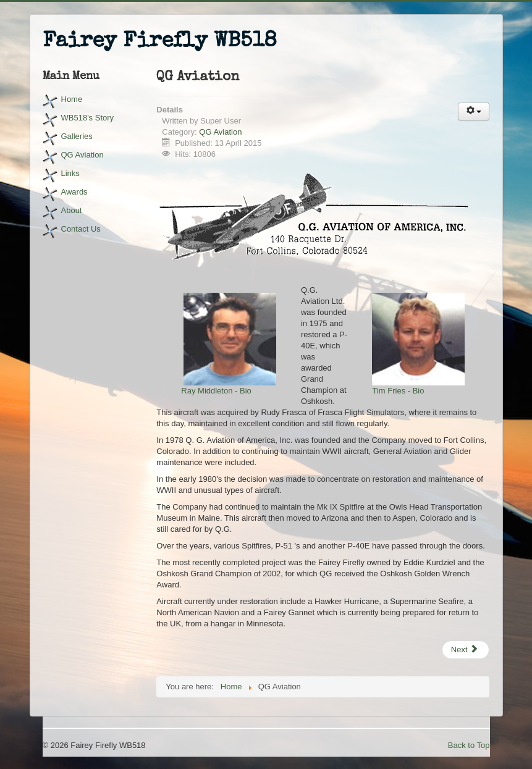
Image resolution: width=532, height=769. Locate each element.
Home (72, 99)
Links (70, 173)
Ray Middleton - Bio (216, 391)
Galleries (77, 136)
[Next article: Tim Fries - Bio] (466, 650)
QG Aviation (82, 155)
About (72, 210)
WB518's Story (88, 118)
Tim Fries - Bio (398, 391)
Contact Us (81, 229)
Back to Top (469, 745)
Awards (74, 192)
